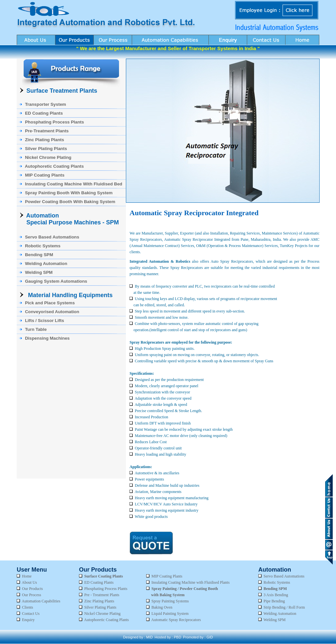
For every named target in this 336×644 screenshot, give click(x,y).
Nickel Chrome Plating (100, 614)
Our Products (32, 589)
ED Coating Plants (99, 582)
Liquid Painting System (170, 614)
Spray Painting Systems (170, 601)
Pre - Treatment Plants (102, 595)
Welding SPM (275, 620)
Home (27, 576)
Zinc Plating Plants (99, 601)
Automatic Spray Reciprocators (176, 620)
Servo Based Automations (284, 576)
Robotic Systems (277, 582)
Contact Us (31, 614)
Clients (28, 607)
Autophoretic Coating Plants (104, 620)
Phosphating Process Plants (106, 589)
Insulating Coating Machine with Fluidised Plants (190, 582)
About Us (29, 582)
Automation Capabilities (41, 601)
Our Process (31, 595)
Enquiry (28, 620)
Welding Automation (280, 614)
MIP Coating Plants (167, 576)
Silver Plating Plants (98, 607)
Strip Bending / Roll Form (284, 607)
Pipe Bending (274, 601)
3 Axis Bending (276, 595)
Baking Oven (162, 607)
